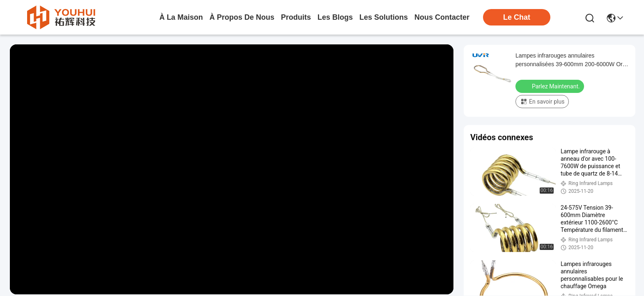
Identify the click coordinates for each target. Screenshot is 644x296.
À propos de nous (242, 17)
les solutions (384, 17)
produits (296, 17)
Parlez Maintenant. (551, 86)
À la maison (181, 17)
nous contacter (442, 17)
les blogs (335, 17)
